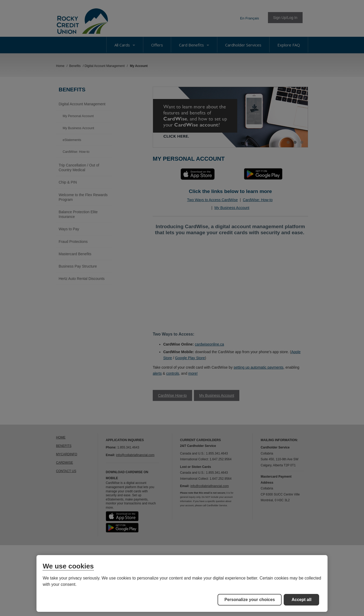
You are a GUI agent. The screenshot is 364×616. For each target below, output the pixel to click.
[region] (182, 583)
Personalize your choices (250, 600)
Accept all (302, 600)
